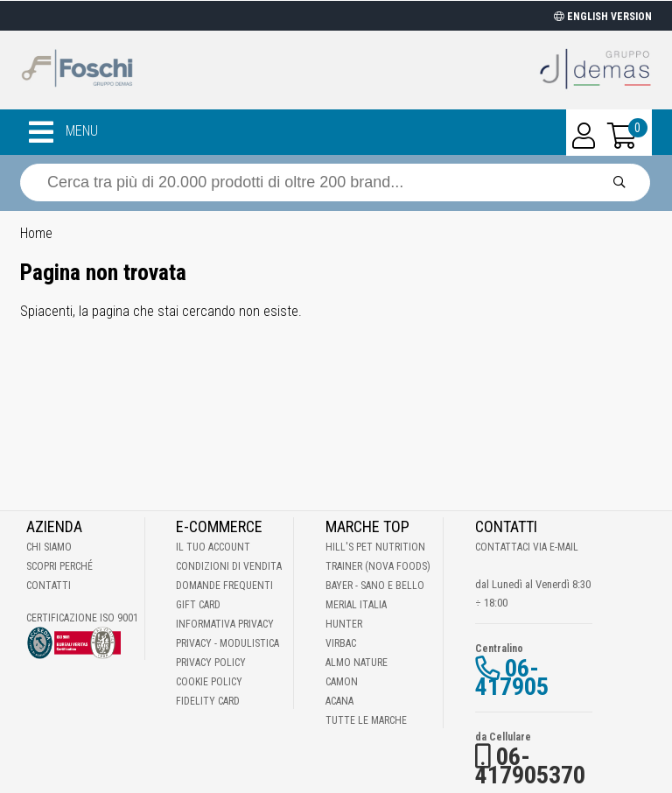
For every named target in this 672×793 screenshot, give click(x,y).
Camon (342, 682)
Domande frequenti (224, 586)
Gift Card (198, 605)
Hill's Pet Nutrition (375, 547)
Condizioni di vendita (229, 566)
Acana (339, 701)
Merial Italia (356, 605)
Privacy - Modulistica (227, 643)
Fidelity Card (208, 701)
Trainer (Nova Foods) (378, 566)
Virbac (341, 643)
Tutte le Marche (366, 720)
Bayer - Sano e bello (375, 586)
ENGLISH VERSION (603, 17)
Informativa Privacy (225, 624)
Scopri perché (59, 566)
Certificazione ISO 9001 (82, 618)
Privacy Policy (211, 663)
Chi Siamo (49, 547)
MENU (63, 132)
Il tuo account (213, 547)
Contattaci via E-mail (527, 547)
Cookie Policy (209, 682)
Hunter (344, 624)
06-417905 (512, 677)
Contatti (49, 586)
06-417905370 (530, 766)
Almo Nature (357, 663)
